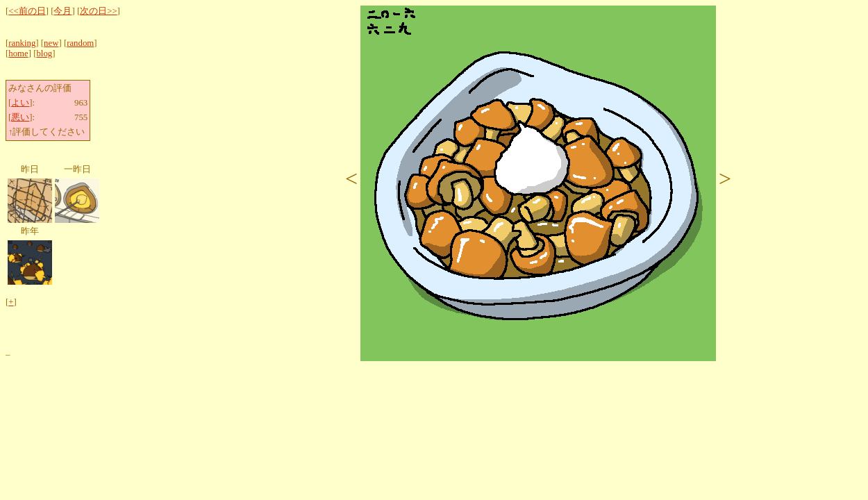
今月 (62, 11)
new (51, 43)
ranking (22, 43)
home (18, 53)
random (80, 43)
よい (20, 103)
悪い (20, 117)
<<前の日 (27, 11)
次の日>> (98, 11)
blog (44, 53)
